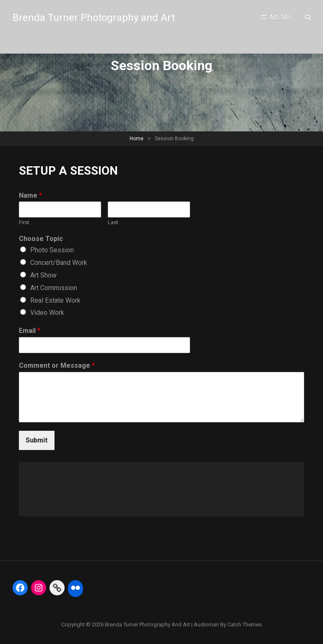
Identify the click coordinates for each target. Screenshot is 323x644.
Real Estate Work (55, 300)
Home (137, 139)
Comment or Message (57, 365)
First (24, 222)
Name (30, 195)
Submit (37, 440)
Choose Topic (41, 239)
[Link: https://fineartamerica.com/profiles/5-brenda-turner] (57, 588)
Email (30, 331)
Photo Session (52, 250)
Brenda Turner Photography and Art (94, 18)
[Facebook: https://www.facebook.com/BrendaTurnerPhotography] (20, 588)
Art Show (43, 275)
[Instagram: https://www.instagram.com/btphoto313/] (39, 588)
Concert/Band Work (59, 263)
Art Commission (54, 288)
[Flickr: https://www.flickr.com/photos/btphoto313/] (76, 588)
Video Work (47, 313)
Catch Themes (245, 624)
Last (113, 222)
